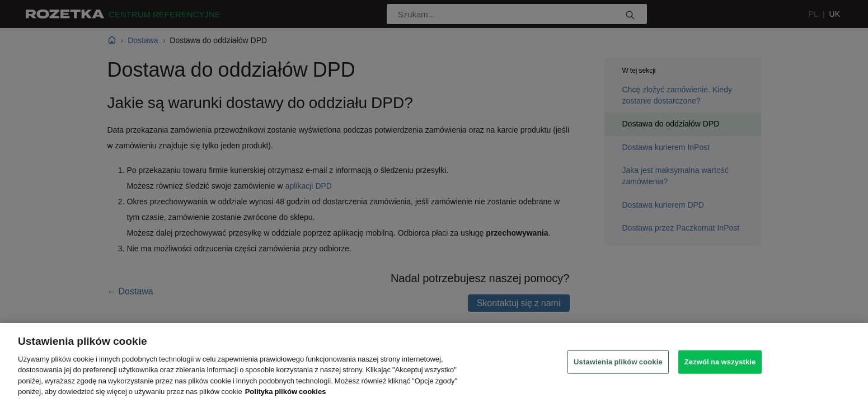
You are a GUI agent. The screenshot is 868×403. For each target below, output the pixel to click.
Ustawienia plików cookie (618, 362)
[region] (434, 363)
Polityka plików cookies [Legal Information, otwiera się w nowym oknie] (286, 391)
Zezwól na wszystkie (720, 362)
